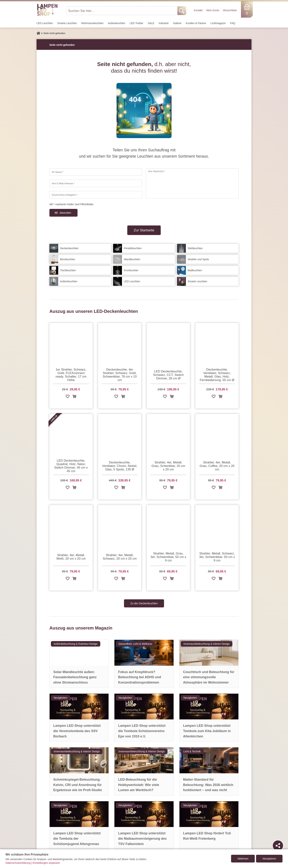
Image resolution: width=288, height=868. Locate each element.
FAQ (233, 23)
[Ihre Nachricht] (192, 183)
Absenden (65, 213)
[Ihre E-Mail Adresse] (96, 183)
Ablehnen (243, 859)
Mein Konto (213, 10)
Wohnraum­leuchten (92, 23)
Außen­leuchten (117, 23)
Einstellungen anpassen (46, 863)
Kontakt (198, 10)
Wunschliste (230, 10)
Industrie (164, 23)
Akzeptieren (269, 859)
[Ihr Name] (96, 172)
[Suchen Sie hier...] (122, 11)
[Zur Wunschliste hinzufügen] (68, 397)
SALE (151, 23)
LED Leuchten (45, 23)
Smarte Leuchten (67, 23)
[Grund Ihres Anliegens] (96, 195)
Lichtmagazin (218, 23)
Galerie (177, 23)
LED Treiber (137, 23)
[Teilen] (278, 846)
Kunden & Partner (196, 23)
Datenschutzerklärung (18, 863)
